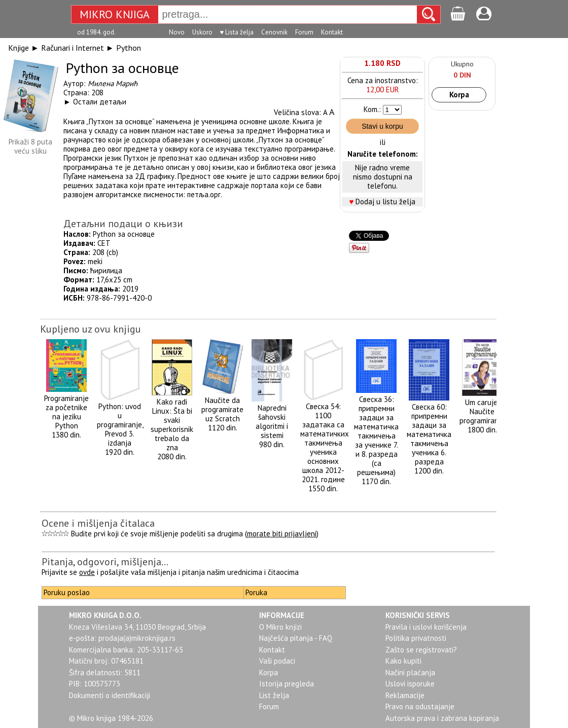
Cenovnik (274, 32)
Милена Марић (113, 83)
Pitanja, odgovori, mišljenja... (105, 562)
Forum (304, 32)
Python (129, 48)
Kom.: (372, 109)
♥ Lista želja (237, 32)
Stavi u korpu (382, 126)
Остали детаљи (100, 102)
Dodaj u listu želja (385, 202)
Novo (177, 32)
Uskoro (202, 32)
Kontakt (332, 32)
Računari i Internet (73, 48)
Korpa (459, 95)
